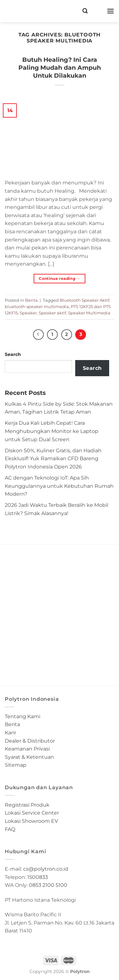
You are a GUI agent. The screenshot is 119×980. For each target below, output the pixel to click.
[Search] (85, 11)
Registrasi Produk (27, 805)
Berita (31, 300)
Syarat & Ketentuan (29, 757)
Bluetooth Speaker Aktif (84, 300)
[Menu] (110, 11)
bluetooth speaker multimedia (37, 307)
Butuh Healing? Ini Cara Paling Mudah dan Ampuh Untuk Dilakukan (60, 68)
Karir (10, 733)
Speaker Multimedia (89, 313)
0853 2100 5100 (48, 885)
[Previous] (38, 335)
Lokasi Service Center (32, 813)
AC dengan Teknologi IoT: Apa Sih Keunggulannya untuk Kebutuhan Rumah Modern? (59, 486)
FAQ (10, 829)
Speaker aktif (52, 313)
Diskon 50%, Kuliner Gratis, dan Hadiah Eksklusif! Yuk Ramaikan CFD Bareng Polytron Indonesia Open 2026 (53, 459)
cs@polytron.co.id (46, 869)
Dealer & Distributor (30, 741)
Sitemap (16, 765)
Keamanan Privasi (27, 749)
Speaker (28, 313)
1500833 (38, 877)
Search (13, 354)
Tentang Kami (23, 716)
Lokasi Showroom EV (31, 821)
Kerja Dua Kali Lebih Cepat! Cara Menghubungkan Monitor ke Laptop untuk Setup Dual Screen (52, 431)
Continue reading (60, 278)
